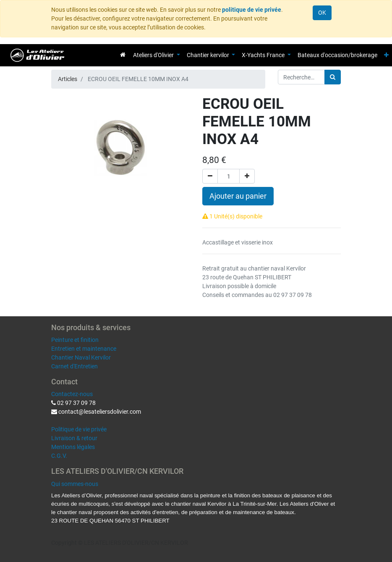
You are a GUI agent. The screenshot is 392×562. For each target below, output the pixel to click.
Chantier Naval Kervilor (81, 357)
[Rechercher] (333, 77)
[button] (386, 55)
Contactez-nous (72, 394)
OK (322, 13)
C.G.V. (59, 456)
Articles (68, 79)
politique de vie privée (252, 10)
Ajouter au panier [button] (238, 196)
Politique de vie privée (79, 429)
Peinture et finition (75, 340)
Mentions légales (73, 447)
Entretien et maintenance (84, 349)
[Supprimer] (210, 176)
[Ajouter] (247, 176)
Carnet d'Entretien (74, 366)
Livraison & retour (74, 438)
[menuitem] (123, 55)
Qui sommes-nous (75, 484)
